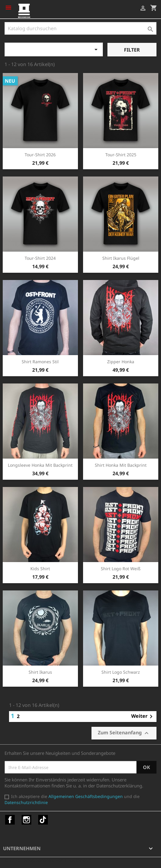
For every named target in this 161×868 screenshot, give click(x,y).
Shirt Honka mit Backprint (121, 465)
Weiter (143, 717)
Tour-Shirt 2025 (121, 155)
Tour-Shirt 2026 (40, 155)
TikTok (43, 820)
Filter (132, 50)
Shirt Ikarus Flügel (121, 258)
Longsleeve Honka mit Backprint (40, 465)
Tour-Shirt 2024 (40, 258)
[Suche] (80, 28)
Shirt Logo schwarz (121, 672)
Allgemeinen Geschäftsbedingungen (86, 796)
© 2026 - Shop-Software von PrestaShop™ (48, 860)
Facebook (10, 820)
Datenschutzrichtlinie (26, 802)
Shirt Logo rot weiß (121, 569)
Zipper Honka (121, 362)
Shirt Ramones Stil (40, 362)
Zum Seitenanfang (124, 733)
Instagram (26, 820)
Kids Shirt (40, 569)
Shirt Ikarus (40, 672)
